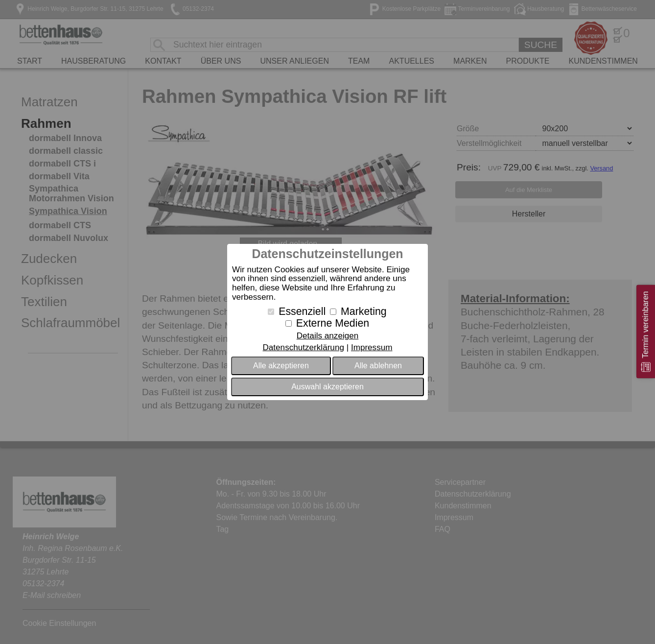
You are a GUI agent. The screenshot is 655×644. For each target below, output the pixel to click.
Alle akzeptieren (281, 366)
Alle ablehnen (378, 366)
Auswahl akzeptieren (327, 387)
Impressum (372, 347)
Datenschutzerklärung (303, 347)
